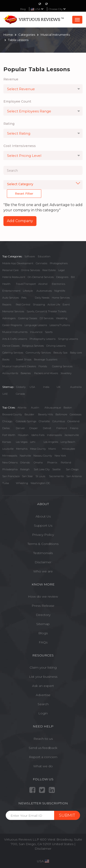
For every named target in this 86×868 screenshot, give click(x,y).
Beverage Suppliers (46, 359)
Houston (23, 435)
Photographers (59, 263)
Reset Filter (24, 193)
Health (6, 284)
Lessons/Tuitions (60, 325)
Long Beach (68, 442)
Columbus (59, 421)
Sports (49, 332)
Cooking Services (62, 366)
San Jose (27, 476)
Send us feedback (43, 748)
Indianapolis (54, 435)
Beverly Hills (46, 414)
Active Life (54, 305)
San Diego (72, 469)
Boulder (29, 414)
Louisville (8, 449)
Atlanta (22, 408)
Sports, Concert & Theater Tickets (46, 311)
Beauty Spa (60, 353)
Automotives (44, 291)
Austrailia (76, 387)
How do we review (43, 596)
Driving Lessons (56, 346)
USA (32, 387)
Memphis (22, 449)
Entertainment (11, 291)
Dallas (6, 428)
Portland (66, 463)
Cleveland (73, 421)
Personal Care (10, 270)
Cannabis (42, 263)
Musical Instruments (15, 332)
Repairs (7, 305)
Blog (23, 9)
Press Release (43, 606)
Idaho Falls (38, 435)
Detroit (47, 428)
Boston (68, 408)
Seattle (56, 469)
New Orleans (10, 463)
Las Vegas (22, 442)
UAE (5, 394)
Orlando (25, 463)
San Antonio (74, 476)
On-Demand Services (41, 277)
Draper (33, 428)
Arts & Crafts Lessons (15, 339)
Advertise (43, 695)
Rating (9, 124)
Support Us (43, 525)
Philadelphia (10, 469)
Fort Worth (9, 435)
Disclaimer (43, 562)
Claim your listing (43, 667)
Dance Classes (11, 346)
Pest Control (23, 305)
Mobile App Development (18, 263)
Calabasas (76, 414)
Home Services (61, 298)
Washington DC (40, 483)
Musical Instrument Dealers (19, 366)
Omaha (38, 463)
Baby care (76, 353)
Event (66, 305)
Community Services (38, 353)
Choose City (57, 9)
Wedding (62, 318)
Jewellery (66, 373)
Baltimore (61, 414)
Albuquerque (53, 408)
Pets (24, 298)
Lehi (33, 442)
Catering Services (13, 353)
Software (30, 256)
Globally (21, 387)
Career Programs (12, 325)
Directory (43, 615)
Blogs (43, 633)
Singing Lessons (68, 339)
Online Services (31, 270)
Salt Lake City (42, 469)
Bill (73, 277)
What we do (43, 766)
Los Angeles (51, 442)
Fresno (74, 428)
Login (43, 713)
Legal (61, 270)
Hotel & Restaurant (14, 277)
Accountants (10, 373)
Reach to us (43, 739)
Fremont (62, 428)
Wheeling (22, 483)
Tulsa (6, 483)
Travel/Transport (26, 284)
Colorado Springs (26, 421)
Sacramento (56, 476)
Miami (52, 449)
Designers (62, 277)
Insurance (36, 332)
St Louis (40, 476)
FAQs (43, 642)
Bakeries (26, 373)
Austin (35, 408)
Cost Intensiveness (20, 146)
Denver (20, 428)
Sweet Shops (24, 359)
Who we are (43, 571)
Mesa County (38, 449)
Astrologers (9, 318)
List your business (43, 677)
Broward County (12, 414)
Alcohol (43, 284)
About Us (43, 516)
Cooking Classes (28, 318)
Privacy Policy (43, 535)
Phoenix (52, 463)
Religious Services (33, 346)
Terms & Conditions (43, 544)
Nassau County (43, 456)
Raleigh (25, 469)
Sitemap (43, 624)
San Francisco (11, 476)
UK (59, 387)
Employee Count (17, 101)
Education (44, 256)
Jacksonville (72, 435)
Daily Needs (42, 298)
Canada (20, 394)
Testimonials (43, 553)
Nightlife (60, 291)
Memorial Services (13, 311)
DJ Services (47, 318)
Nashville (25, 456)
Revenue (11, 79)
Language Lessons (36, 325)
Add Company (20, 221)
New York (60, 456)
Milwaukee (68, 449)
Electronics (58, 284)
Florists (43, 366)
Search (43, 704)
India (46, 387)
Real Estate (49, 270)
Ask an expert (43, 686)
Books (6, 359)
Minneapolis (10, 456)
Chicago (7, 421)
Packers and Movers (46, 373)
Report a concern (43, 757)
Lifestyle (28, 291)
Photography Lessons (43, 339)
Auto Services (11, 298)
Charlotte (44, 421)
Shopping (39, 305)
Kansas (7, 442)
